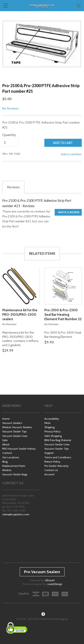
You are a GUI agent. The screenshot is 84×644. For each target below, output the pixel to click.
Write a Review (69, 212)
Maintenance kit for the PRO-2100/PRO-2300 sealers (20, 315)
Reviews (13, 187)
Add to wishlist (71, 154)
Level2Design (55, 584)
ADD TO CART (63, 143)
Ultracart (50, 580)
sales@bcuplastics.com (16, 514)
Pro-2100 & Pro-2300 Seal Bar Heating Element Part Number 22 (63, 315)
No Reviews (11, 108)
